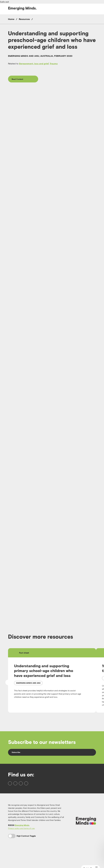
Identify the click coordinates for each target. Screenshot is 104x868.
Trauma (54, 64)
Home (11, 19)
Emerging (22, 8)
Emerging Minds (22, 842)
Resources (24, 19)
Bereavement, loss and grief (34, 64)
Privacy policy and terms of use (21, 845)
